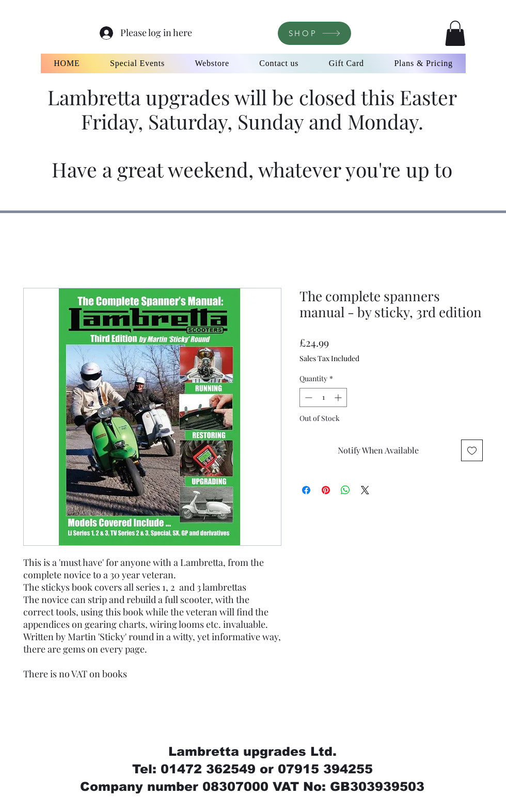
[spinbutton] (323, 397)
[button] (455, 33)
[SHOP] (314, 33)
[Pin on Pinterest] (326, 490)
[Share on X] (365, 490)
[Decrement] (307, 397)
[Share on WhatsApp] (345, 490)
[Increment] (339, 397)
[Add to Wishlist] (472, 450)
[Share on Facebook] (306, 490)
